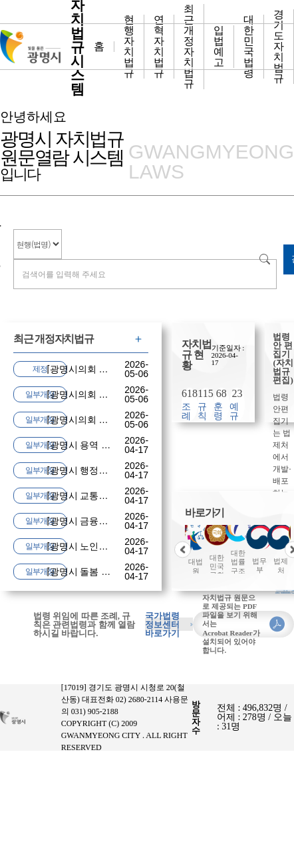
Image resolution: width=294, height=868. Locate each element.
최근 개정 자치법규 (189, 46)
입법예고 (219, 46)
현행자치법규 (129, 46)
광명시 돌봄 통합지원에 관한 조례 (120, 572)
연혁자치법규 (159, 46)
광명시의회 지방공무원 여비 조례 (119, 420)
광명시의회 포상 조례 (94, 394)
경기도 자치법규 (279, 46)
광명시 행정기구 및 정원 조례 (111, 470)
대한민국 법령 (249, 46)
